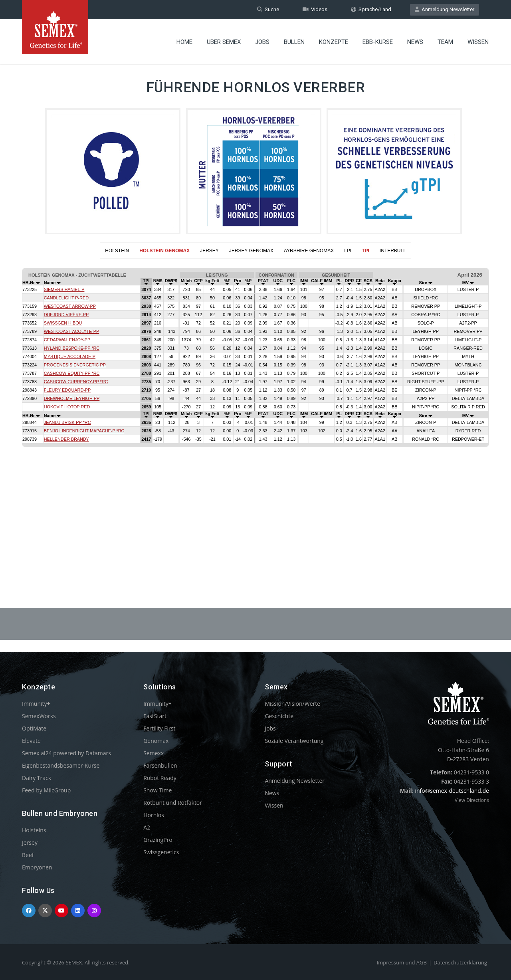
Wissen (478, 42)
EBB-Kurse (378, 42)
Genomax (156, 741)
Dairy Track (37, 778)
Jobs (262, 42)
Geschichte (279, 716)
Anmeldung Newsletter (445, 9)
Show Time (157, 790)
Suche (268, 9)
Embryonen (37, 867)
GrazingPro (158, 840)
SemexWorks (39, 716)
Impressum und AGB (402, 962)
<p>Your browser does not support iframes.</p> (255, 414)
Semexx (153, 753)
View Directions (472, 800)
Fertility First (159, 728)
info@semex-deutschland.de (452, 791)
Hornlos (154, 815)
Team (445, 42)
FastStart (155, 716)
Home (184, 42)
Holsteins (34, 830)
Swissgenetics (161, 852)
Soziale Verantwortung (294, 741)
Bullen (294, 42)
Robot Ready (160, 778)
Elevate (31, 741)
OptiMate (34, 728)
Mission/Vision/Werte (292, 704)
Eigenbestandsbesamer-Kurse (61, 765)
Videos (315, 9)
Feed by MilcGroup (46, 790)
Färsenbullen (160, 765)
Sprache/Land (371, 9)
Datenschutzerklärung (460, 962)
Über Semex (224, 42)
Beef (28, 855)
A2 (147, 827)
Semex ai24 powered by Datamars (66, 753)
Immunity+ (36, 704)
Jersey (30, 842)
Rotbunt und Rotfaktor (173, 803)
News (415, 42)
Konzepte (334, 42)
